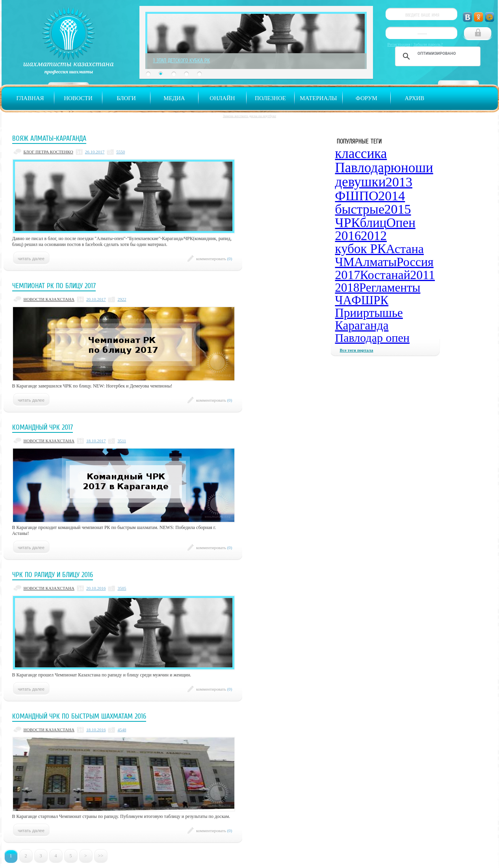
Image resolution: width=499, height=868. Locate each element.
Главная (30, 98)
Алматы (375, 262)
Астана (405, 249)
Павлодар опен (372, 338)
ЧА (344, 300)
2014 (391, 196)
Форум (366, 98)
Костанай (385, 275)
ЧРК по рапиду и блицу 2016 (53, 575)
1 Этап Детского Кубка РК (182, 60)
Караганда (362, 325)
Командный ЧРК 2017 (43, 427)
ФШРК (370, 300)
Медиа (174, 98)
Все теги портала (357, 350)
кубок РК (361, 249)
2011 (422, 275)
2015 (398, 209)
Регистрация (399, 44)
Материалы (318, 98)
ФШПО (357, 196)
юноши (412, 168)
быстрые (360, 209)
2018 (347, 288)
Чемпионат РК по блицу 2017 (54, 286)
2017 (348, 275)
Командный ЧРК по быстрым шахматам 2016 (79, 716)
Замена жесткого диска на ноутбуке (249, 116)
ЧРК (348, 223)
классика (361, 154)
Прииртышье (369, 313)
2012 (374, 236)
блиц (373, 223)
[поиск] (437, 53)
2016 (348, 236)
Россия (415, 262)
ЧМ (345, 262)
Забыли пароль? (428, 44)
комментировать (214, 259)
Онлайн (222, 98)
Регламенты (390, 288)
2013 (399, 182)
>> (101, 856)
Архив (415, 98)
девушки (361, 182)
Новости (78, 98)
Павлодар (363, 168)
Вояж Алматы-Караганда (49, 138)
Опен (401, 223)
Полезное (270, 98)
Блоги (126, 98)
